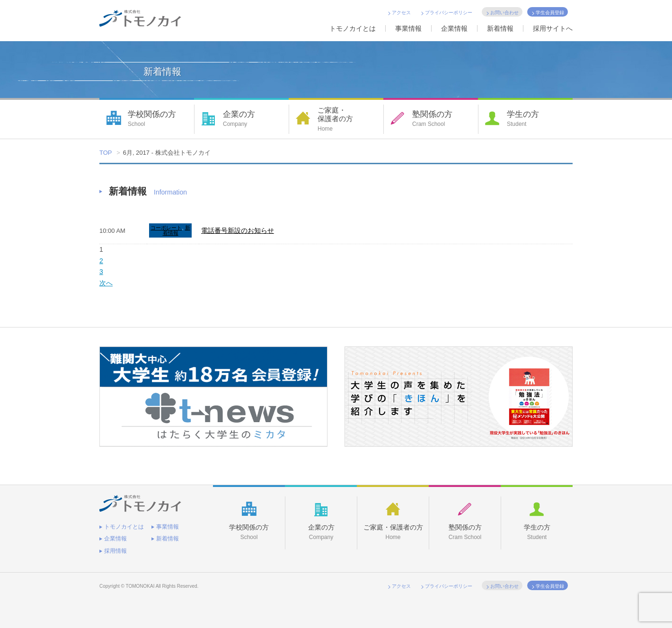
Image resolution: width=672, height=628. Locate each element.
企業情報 (454, 28)
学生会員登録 (550, 13)
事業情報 (408, 28)
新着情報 (500, 28)
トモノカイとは (353, 28)
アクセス (401, 13)
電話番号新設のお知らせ (238, 230)
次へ (106, 283)
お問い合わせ (504, 13)
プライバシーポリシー (449, 13)
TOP (106, 153)
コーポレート (166, 228)
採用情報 (115, 551)
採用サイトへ (553, 28)
